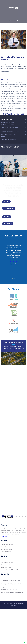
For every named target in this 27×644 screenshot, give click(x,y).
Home (11, 32)
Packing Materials (6, 559)
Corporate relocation (6, 564)
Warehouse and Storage (7, 577)
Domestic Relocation (6, 561)
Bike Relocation (5, 572)
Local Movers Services (7, 556)
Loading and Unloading (7, 579)
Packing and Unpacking (7, 574)
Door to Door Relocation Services (10, 582)
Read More (4, 549)
